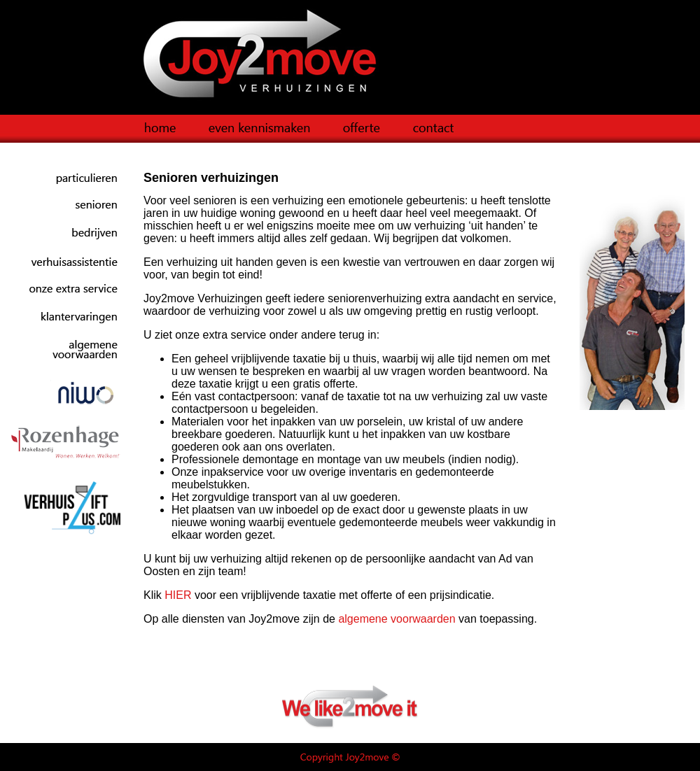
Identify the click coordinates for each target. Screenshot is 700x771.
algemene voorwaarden (397, 619)
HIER (178, 595)
